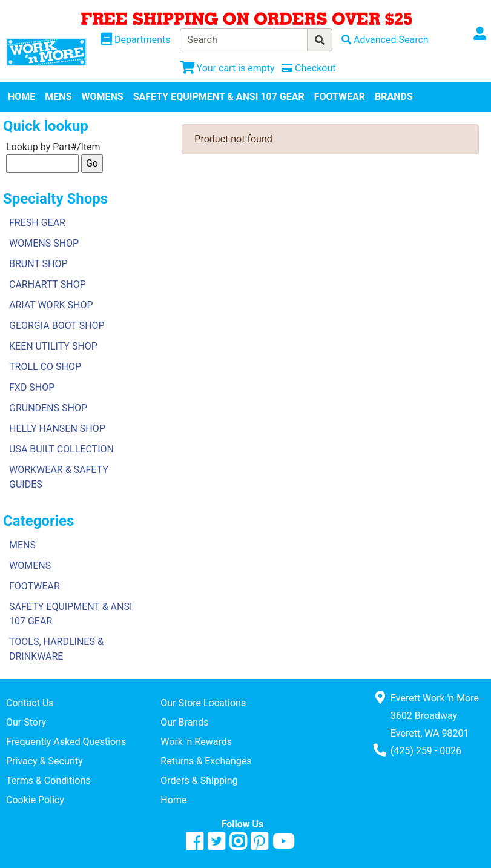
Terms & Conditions (48, 780)
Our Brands (184, 722)
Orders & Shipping (199, 780)
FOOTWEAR (340, 97)
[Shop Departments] (136, 40)
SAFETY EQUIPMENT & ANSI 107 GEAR (219, 97)
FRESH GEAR (37, 223)
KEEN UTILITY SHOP (53, 346)
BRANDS (394, 97)
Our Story (26, 722)
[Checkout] (308, 68)
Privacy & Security (44, 761)
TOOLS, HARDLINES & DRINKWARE (56, 649)
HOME (21, 97)
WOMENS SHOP (44, 243)
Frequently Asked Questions (66, 742)
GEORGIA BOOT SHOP (57, 326)
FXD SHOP (32, 387)
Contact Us (30, 703)
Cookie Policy (35, 800)
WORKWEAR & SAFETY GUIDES (59, 477)
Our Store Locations (203, 703)
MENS (58, 97)
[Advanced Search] (385, 40)
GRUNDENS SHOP (48, 408)
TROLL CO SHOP (45, 367)
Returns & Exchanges (206, 761)
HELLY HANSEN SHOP (57, 429)
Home (173, 800)
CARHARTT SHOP (48, 284)
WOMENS (103, 97)
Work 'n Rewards (196, 742)
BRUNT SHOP (38, 264)
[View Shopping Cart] (227, 68)
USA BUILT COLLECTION (61, 449)
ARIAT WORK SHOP (51, 305)
